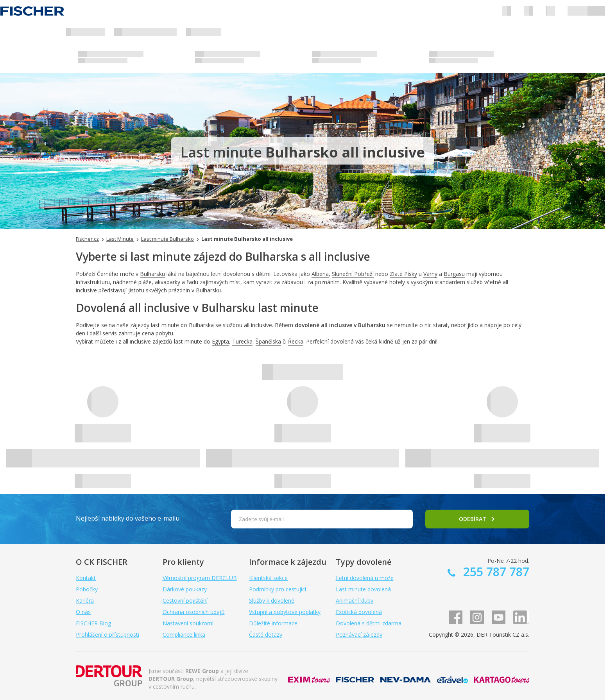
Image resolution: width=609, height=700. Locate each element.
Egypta (220, 341)
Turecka (242, 341)
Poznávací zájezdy (359, 635)
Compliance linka (184, 635)
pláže (145, 282)
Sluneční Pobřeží (353, 274)
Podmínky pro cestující (278, 589)
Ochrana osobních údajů (194, 612)
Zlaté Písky (403, 274)
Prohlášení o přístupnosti (107, 635)
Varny (430, 274)
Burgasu (454, 274)
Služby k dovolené (272, 601)
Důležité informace (273, 623)
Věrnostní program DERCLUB (200, 578)
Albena (320, 274)
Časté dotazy (266, 635)
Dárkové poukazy (185, 589)
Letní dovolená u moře (365, 578)
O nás (83, 612)
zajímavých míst (220, 282)
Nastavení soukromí (188, 623)
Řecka (296, 341)
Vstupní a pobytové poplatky (285, 612)
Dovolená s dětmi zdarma (369, 623)
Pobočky (87, 589)
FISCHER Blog (93, 623)
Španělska (268, 341)
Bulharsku (152, 274)
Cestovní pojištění (185, 601)
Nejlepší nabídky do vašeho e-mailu (128, 518)
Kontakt (86, 578)
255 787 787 (495, 572)
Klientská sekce (268, 578)
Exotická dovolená (359, 612)
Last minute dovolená (363, 589)
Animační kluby (355, 601)
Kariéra (85, 601)
